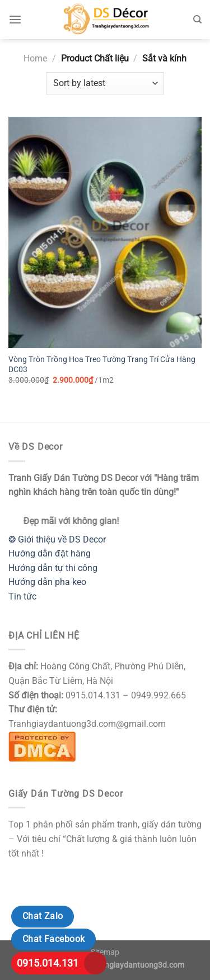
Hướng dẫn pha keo (47, 582)
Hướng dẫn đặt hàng (50, 553)
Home (35, 58)
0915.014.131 (48, 963)
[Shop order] (105, 83)
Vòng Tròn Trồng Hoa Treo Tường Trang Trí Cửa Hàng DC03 (102, 364)
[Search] (197, 20)
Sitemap (105, 952)
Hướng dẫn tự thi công (53, 568)
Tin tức (22, 596)
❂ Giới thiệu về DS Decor (57, 539)
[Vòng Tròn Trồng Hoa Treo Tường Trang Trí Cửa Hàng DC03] (105, 232)
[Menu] (15, 19)
